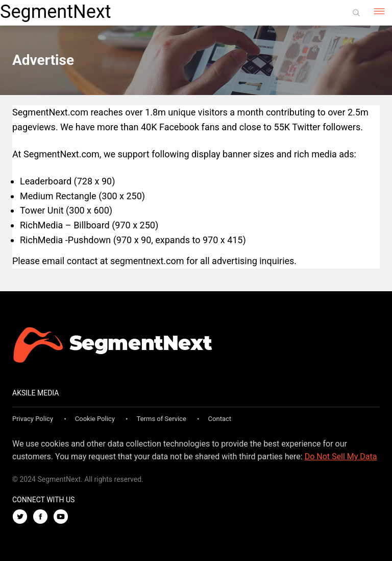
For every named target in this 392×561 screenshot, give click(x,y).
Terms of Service (162, 419)
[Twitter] (22, 517)
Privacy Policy (33, 419)
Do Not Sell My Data (341, 457)
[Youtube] (63, 517)
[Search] (356, 13)
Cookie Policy (95, 419)
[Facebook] (43, 517)
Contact (220, 419)
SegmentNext (55, 12)
